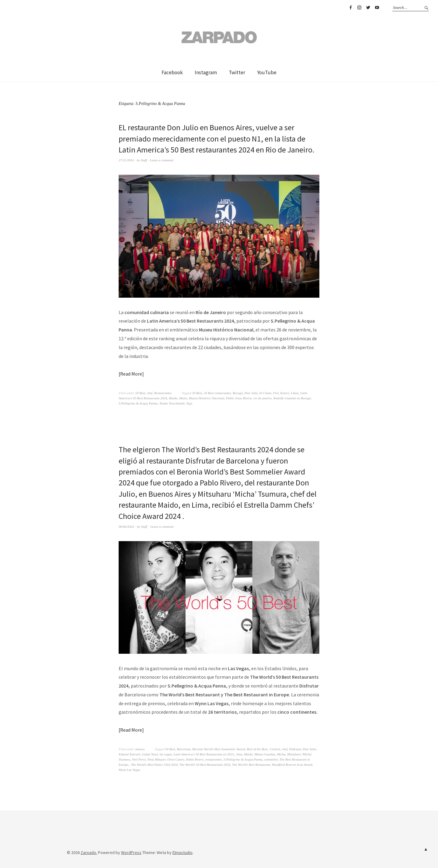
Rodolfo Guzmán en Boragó (292, 398)
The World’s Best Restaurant (251, 765)
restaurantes (214, 759)
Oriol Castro (176, 759)
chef (150, 393)
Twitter (368, 8)
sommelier (271, 759)
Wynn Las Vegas (129, 770)
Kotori (285, 393)
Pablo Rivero (195, 759)
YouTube (377, 8)
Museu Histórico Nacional (207, 398)
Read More (131, 374)
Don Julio (251, 393)
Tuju (189, 403)
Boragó (238, 393)
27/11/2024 (126, 160)
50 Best (140, 393)
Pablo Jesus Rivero (239, 398)
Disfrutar (295, 749)
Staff (144, 160)
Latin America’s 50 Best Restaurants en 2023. (204, 754)
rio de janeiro (262, 398)
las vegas (166, 754)
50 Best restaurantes (217, 393)
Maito (183, 398)
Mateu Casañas (265, 754)
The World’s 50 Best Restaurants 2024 (205, 765)
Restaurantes (163, 393)
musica (140, 749)
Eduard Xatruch (129, 754)
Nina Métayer (157, 759)
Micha (281, 754)
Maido (173, 398)
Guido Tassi (150, 754)
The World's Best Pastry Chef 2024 (154, 765)
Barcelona (184, 749)
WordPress (131, 852)
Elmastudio (182, 852)
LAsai (295, 393)
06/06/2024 (126, 527)
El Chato (265, 393)
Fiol (276, 393)
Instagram (359, 8)
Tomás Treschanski (172, 403)
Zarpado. (89, 852)
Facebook (350, 8)
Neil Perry (139, 759)
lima (239, 754)
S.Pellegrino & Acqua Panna (138, 403)
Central (275, 749)
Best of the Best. (257, 749)
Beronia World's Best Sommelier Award (219, 749)
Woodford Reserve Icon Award (292, 765)
